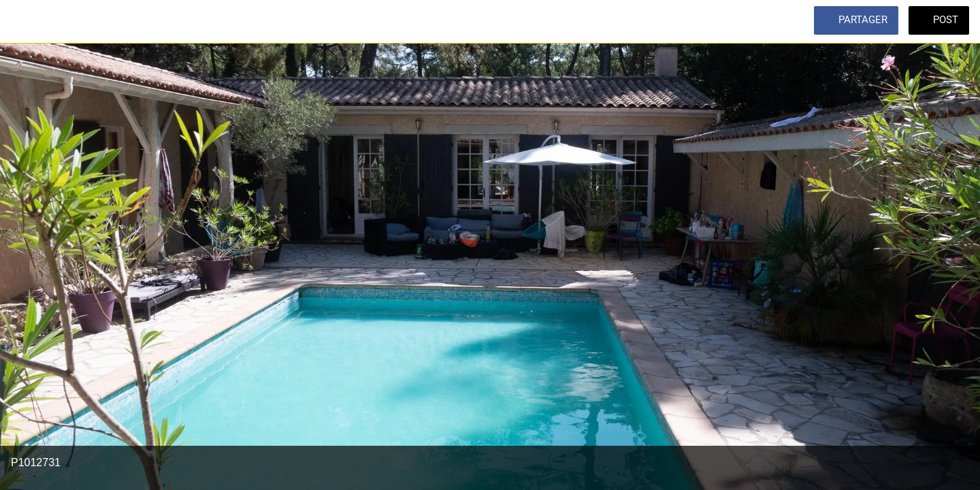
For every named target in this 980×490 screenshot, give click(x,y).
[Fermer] (27, 22)
